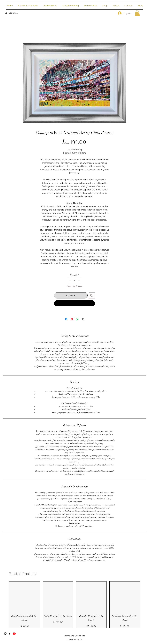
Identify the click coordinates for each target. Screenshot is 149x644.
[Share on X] (83, 319)
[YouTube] (14, 634)
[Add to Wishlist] (92, 295)
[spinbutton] (74, 280)
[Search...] (25, 13)
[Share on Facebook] (66, 319)
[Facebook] (10, 634)
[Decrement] (70, 280)
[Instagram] (5, 634)
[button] (137, 13)
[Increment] (79, 280)
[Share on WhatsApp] (77, 319)
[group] (74, 605)
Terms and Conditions (74, 636)
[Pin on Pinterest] (72, 319)
